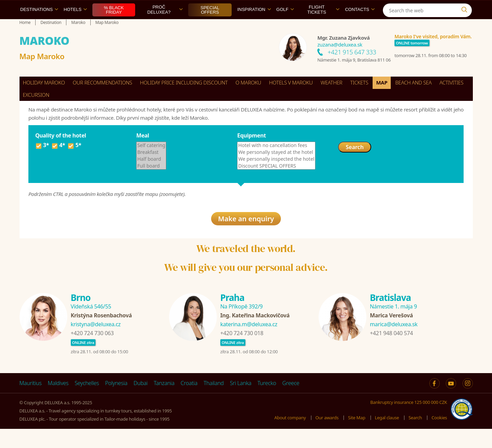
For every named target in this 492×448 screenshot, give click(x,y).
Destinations (39, 25)
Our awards (327, 436)
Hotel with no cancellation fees (276, 161)
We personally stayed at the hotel (276, 168)
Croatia (189, 402)
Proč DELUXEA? (165, 25)
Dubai (140, 402)
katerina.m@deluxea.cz (249, 343)
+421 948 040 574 (391, 352)
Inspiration (254, 25)
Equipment (251, 151)
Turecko (267, 402)
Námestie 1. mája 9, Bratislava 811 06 (354, 76)
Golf (285, 25)
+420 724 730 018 (242, 352)
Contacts (360, 25)
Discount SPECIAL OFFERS (276, 182)
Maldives (58, 402)
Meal (143, 151)
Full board (151, 182)
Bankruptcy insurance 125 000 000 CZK (409, 421)
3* (42, 162)
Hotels (75, 25)
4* (58, 162)
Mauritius (31, 402)
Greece (291, 402)
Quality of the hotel (61, 151)
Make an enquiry (246, 238)
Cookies (439, 436)
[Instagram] (466, 8)
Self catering (151, 161)
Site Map (357, 436)
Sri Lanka (241, 402)
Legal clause (387, 436)
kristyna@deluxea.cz (96, 343)
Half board (151, 175)
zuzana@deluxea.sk (340, 60)
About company (290, 436)
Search (354, 163)
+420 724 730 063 (92, 352)
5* (74, 162)
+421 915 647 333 (352, 68)
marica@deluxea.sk (394, 343)
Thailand (214, 402)
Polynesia (116, 402)
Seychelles (87, 402)
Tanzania (164, 402)
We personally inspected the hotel (276, 175)
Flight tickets (323, 25)
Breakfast (151, 168)
